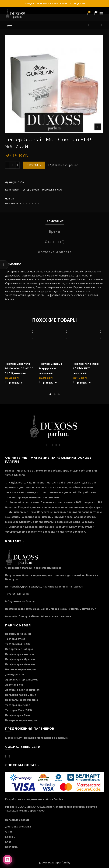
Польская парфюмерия (21, 695)
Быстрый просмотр (33, 338)
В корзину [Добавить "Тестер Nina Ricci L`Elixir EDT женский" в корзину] (84, 383)
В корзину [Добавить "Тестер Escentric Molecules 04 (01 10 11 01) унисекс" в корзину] (16, 383)
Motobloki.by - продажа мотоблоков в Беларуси (37, 738)
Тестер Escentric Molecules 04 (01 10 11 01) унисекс (19, 368)
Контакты (12, 847)
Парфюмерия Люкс (18, 715)
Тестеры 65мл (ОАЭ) (19, 710)
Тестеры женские (52, 190)
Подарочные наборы (19, 649)
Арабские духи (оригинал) (23, 690)
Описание (55, 221)
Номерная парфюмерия (21, 720)
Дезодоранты (15, 674)
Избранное (89, 12)
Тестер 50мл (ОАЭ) (17, 644)
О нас (9, 832)
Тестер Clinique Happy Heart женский (51, 368)
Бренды (10, 837)
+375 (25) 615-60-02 (17, 594)
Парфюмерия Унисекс (20, 654)
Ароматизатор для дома (22, 680)
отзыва (66, 616)
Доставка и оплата (55, 252)
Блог (8, 842)
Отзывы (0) (55, 242)
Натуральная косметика (22, 700)
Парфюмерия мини (18, 634)
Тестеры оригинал (18, 705)
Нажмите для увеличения (98, 127)
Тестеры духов (30, 190)
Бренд (55, 231)
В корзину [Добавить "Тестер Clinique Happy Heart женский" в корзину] (50, 383)
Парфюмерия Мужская (20, 659)
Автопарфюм (14, 685)
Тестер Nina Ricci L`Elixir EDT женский (86, 368)
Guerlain (10, 198)
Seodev (58, 799)
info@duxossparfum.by (20, 601)
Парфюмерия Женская (20, 664)
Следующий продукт (99, 25)
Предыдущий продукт (91, 25)
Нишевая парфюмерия (20, 669)
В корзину (34, 165)
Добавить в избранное (64, 165)
